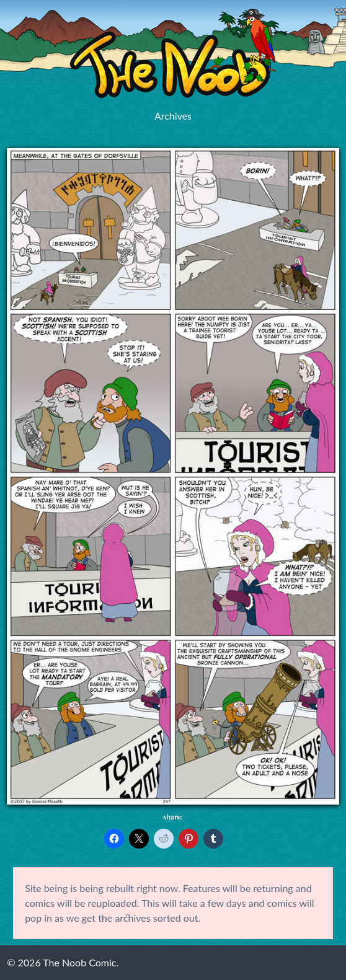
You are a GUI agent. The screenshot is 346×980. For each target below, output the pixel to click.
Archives (173, 116)
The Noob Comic (173, 54)
